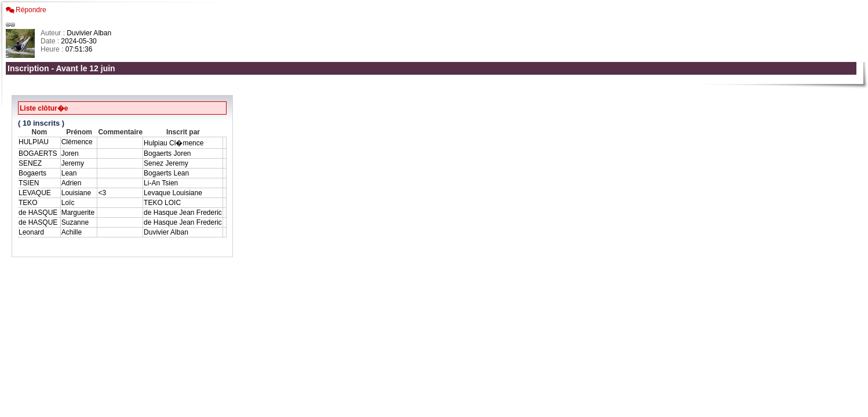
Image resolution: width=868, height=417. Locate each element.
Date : (51, 41)
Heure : (53, 49)
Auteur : (54, 33)
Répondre (31, 10)
